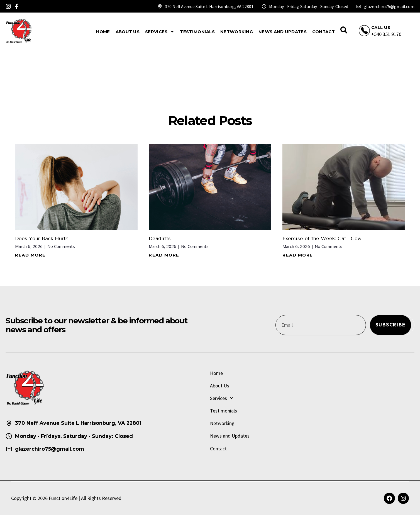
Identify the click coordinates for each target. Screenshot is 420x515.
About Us (128, 32)
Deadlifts (160, 238)
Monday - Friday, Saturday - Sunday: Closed (309, 6)
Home (103, 32)
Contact (323, 32)
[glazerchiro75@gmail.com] (359, 6)
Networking (237, 32)
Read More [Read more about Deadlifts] (164, 255)
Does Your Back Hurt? (42, 238)
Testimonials (197, 32)
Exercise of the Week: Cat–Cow (322, 238)
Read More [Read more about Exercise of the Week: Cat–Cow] (298, 255)
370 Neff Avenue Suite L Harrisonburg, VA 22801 (209, 6)
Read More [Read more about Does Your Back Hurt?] (30, 255)
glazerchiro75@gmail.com (389, 6)
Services (160, 32)
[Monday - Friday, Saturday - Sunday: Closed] (264, 6)
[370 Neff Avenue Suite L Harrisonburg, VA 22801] (160, 6)
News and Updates (283, 32)
